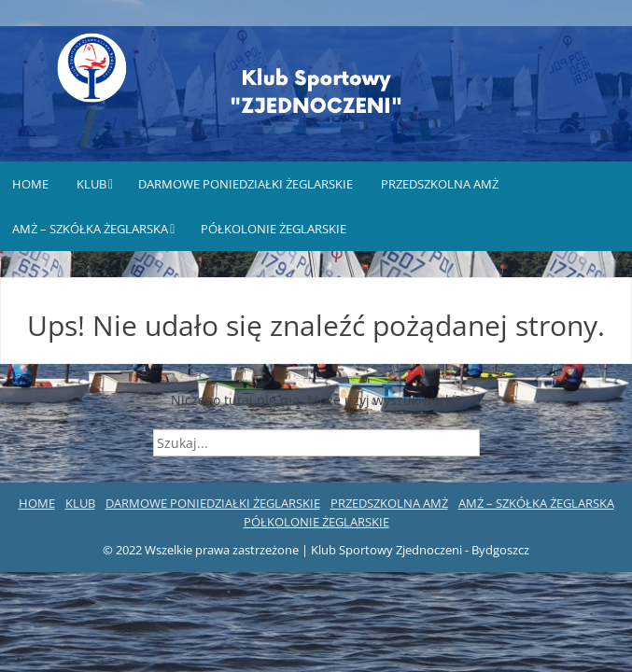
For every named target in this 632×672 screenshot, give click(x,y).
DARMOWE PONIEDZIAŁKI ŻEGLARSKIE (246, 184)
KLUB (91, 184)
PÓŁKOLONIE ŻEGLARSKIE (274, 229)
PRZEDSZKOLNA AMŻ (440, 184)
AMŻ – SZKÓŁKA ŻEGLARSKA (90, 229)
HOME (30, 184)
